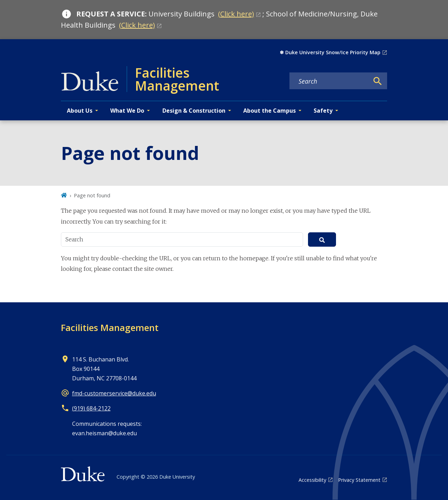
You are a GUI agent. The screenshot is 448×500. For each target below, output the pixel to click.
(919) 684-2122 (91, 408)
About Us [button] (80, 111)
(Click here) (236, 14)
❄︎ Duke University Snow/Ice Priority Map (330, 52)
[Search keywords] (329, 81)
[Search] (378, 81)
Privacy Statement (359, 480)
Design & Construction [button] (194, 111)
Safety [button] (323, 111)
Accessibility (312, 480)
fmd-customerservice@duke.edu (114, 393)
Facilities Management (110, 328)
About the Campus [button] (269, 111)
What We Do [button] (127, 111)
